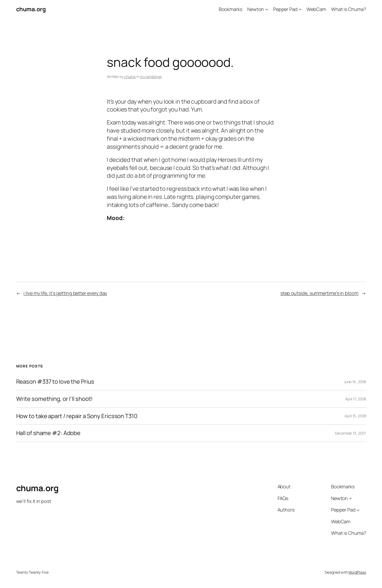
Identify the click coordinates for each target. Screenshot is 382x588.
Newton (256, 9)
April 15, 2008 (355, 416)
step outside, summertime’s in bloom (319, 293)
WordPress (357, 572)
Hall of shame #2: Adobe (48, 433)
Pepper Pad (285, 9)
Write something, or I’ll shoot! (55, 399)
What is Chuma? (349, 9)
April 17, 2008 (356, 399)
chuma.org (31, 9)
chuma (130, 77)
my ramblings (151, 77)
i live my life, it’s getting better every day (65, 293)
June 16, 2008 (355, 382)
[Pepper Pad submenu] (300, 9)
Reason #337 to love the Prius (55, 382)
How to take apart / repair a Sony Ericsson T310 (77, 416)
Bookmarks (231, 9)
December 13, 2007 (350, 433)
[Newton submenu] (267, 9)
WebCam (316, 9)
